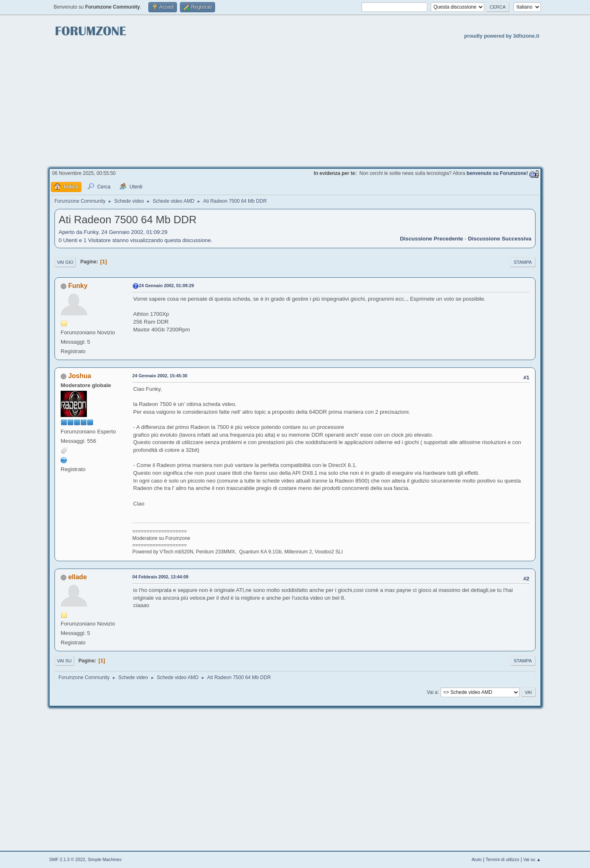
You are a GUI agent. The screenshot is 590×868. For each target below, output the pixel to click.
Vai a (432, 692)
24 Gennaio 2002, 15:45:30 (160, 376)
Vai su (64, 661)
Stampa (523, 262)
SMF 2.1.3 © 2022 (67, 859)
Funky (78, 286)
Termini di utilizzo (502, 859)
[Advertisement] (295, 103)
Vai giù (65, 262)
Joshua (79, 376)
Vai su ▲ (532, 859)
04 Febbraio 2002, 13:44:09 (160, 577)
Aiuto (477, 859)
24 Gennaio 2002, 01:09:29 (166, 286)
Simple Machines (104, 859)
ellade (77, 577)
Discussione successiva (500, 239)
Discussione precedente (431, 239)
